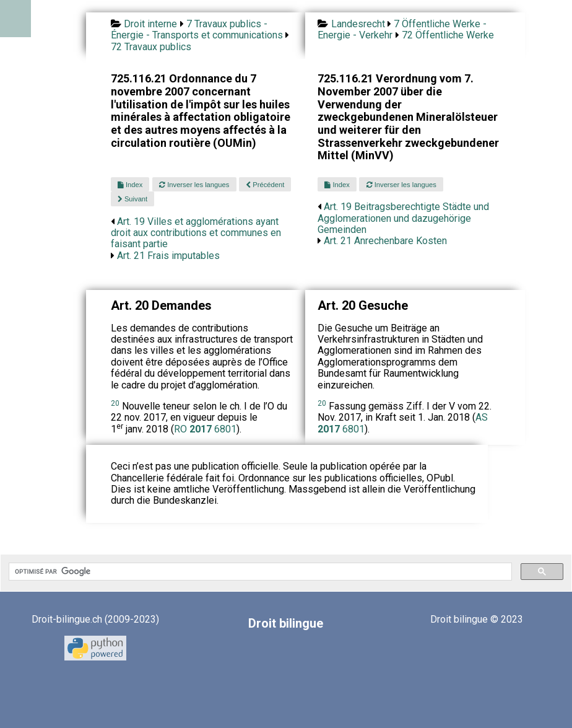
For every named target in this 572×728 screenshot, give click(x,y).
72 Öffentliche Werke (448, 35)
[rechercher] (259, 572)
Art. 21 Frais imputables (168, 256)
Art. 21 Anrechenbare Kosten (385, 241)
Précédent (265, 185)
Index (130, 185)
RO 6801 (205, 429)
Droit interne (150, 24)
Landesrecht (358, 24)
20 (115, 403)
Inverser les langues (194, 185)
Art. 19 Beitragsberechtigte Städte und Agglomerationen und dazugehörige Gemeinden (403, 218)
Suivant (132, 199)
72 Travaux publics (151, 47)
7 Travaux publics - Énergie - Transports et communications (197, 29)
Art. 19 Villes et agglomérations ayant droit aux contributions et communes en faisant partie (196, 233)
